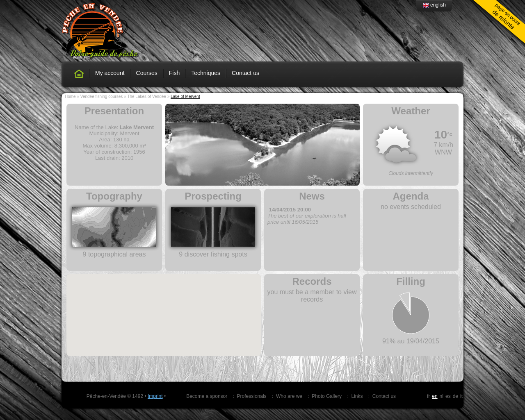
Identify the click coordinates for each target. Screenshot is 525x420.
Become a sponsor (207, 396)
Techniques (206, 73)
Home (70, 96)
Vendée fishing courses (102, 96)
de (455, 396)
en (435, 396)
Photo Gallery (327, 396)
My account (110, 73)
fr (428, 396)
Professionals (252, 396)
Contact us (245, 73)
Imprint (155, 396)
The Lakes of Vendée (147, 96)
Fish (174, 73)
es (448, 396)
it (461, 396)
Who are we (289, 396)
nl (442, 396)
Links (357, 396)
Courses (147, 73)
